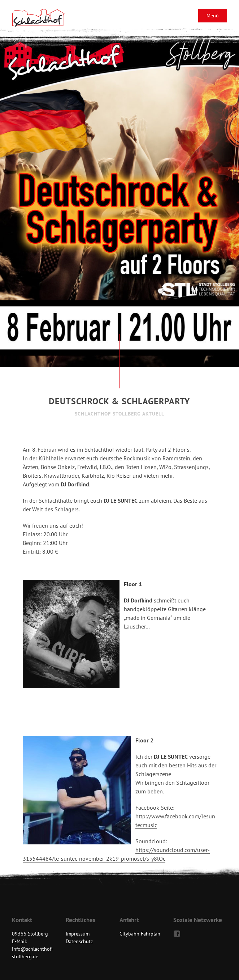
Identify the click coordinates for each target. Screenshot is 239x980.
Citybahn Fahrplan (140, 934)
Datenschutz (79, 941)
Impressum (78, 934)
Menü (213, 16)
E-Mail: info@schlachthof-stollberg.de (32, 949)
